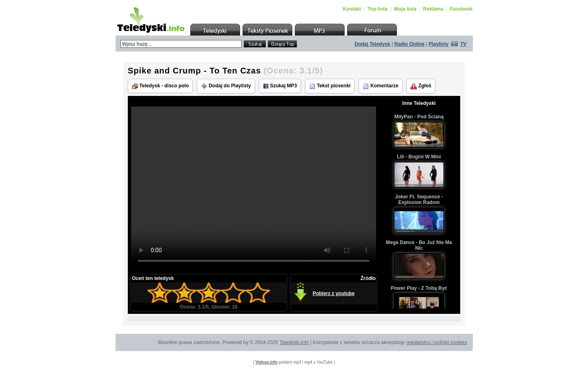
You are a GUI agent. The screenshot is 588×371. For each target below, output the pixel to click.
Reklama (433, 9)
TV (463, 44)
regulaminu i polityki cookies (436, 342)
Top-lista (378, 9)
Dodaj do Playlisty (226, 86)
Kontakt (352, 9)
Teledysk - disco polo (160, 86)
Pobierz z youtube (334, 293)
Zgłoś (421, 86)
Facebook (461, 9)
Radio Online (410, 44)
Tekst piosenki (330, 86)
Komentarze (381, 86)
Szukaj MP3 (280, 86)
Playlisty (439, 44)
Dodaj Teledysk (373, 44)
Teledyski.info (294, 342)
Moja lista (405, 9)
